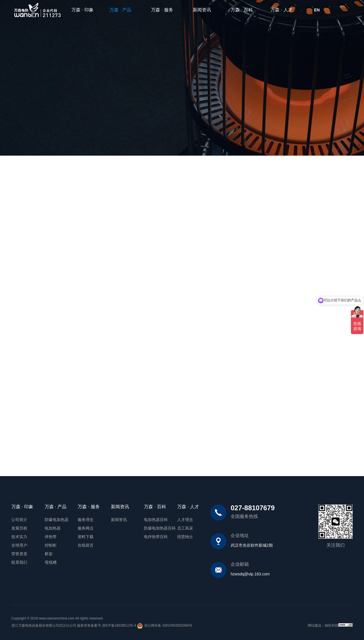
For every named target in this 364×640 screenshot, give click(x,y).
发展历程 (19, 528)
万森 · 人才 (281, 10)
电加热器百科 (156, 520)
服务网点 (86, 528)
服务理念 (86, 520)
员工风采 (185, 528)
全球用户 (19, 545)
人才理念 (185, 520)
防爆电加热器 (57, 520)
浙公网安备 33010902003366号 (165, 626)
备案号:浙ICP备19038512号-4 (113, 625)
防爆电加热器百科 (160, 528)
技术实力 (19, 537)
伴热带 (51, 537)
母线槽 (51, 562)
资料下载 (86, 537)
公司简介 (19, 520)
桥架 (49, 554)
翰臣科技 (332, 625)
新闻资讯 (202, 10)
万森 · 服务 (162, 10)
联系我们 (19, 562)
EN (317, 10)
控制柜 (51, 545)
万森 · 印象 (82, 10)
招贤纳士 (185, 537)
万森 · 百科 (242, 10)
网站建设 (315, 625)
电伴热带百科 (156, 537)
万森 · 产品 (123, 10)
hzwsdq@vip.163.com (250, 574)
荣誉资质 (19, 554)
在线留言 (86, 545)
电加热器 (53, 528)
